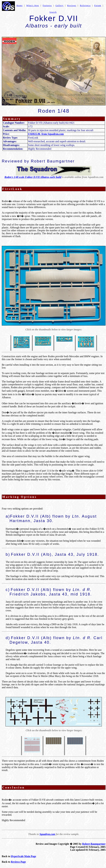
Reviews (72, 5)
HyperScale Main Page (23, 856)
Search (53, 12)
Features (47, 5)
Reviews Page (18, 862)
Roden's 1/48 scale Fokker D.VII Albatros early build (33, 177)
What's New (33, 5)
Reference (85, 5)
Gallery (59, 5)
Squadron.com (47, 834)
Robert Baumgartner (94, 844)
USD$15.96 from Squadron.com (46, 134)
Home (20, 5)
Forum (98, 5)
